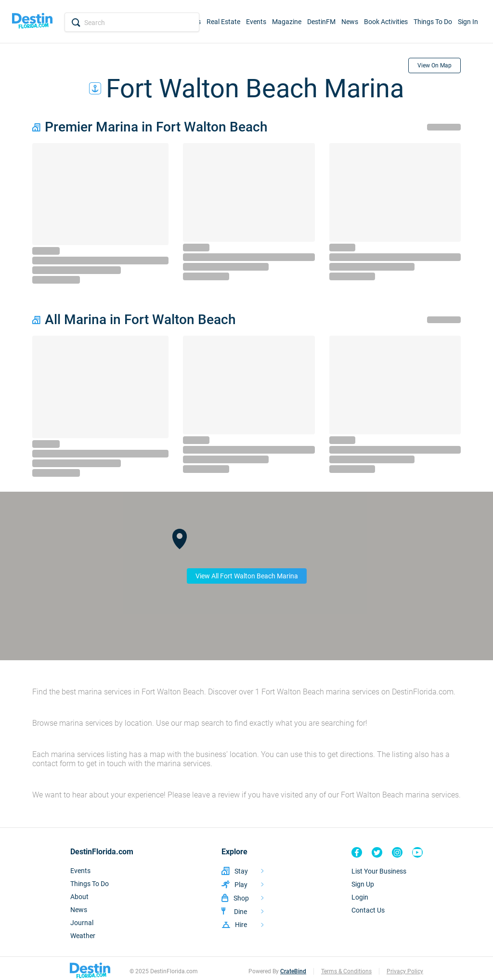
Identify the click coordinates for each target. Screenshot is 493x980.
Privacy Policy (405, 971)
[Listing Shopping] (243, 898)
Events (256, 22)
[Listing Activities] (243, 884)
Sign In (468, 22)
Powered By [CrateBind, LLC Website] (277, 971)
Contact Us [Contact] (368, 910)
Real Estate (223, 22)
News (350, 22)
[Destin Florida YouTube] (417, 852)
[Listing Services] (243, 925)
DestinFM (321, 22)
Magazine (287, 22)
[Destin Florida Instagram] (397, 852)
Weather (83, 936)
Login (360, 897)
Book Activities (386, 22)
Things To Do (433, 22)
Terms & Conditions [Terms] (346, 971)
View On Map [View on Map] (435, 65)
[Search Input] (132, 23)
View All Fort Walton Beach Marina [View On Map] (247, 576)
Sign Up (363, 884)
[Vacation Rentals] (243, 871)
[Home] (32, 22)
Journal (82, 923)
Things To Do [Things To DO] (90, 884)
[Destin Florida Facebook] (357, 852)
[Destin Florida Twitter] (377, 852)
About (79, 897)
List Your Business (379, 871)
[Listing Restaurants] (243, 911)
